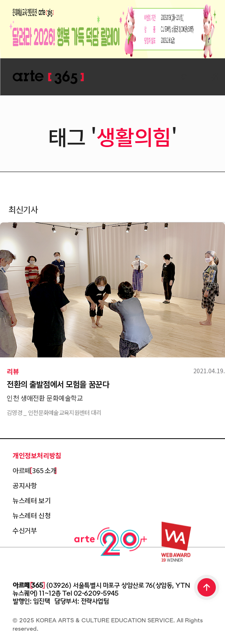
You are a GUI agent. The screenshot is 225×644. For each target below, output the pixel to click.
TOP (207, 588)
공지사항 (25, 485)
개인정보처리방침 (37, 455)
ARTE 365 (48, 77)
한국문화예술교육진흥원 (50, 563)
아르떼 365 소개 (35, 470)
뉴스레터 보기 (32, 500)
